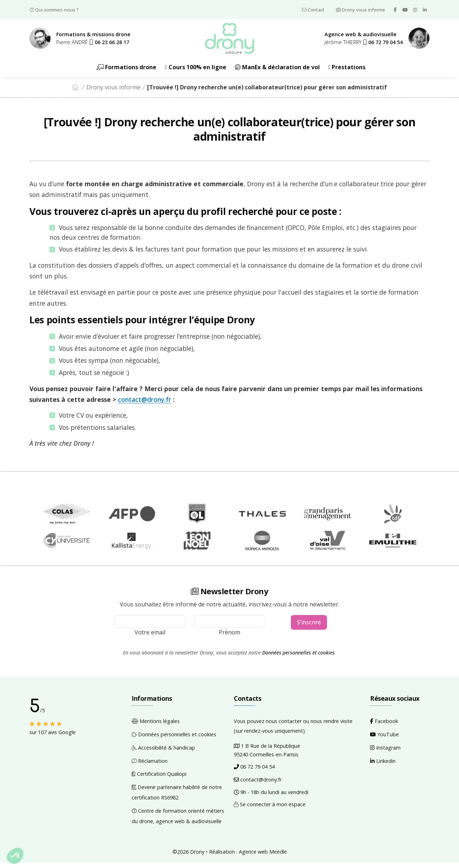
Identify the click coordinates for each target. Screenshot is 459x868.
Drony (197, 857)
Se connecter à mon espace (270, 810)
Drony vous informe (361, 10)
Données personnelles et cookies (298, 658)
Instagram (385, 753)
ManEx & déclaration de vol (277, 72)
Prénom (229, 637)
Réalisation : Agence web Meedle (248, 857)
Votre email (150, 637)
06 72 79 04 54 (254, 772)
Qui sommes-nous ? (54, 10)
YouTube (384, 740)
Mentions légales (156, 726)
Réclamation (150, 766)
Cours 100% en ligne (196, 72)
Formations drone (126, 72)
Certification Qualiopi (159, 779)
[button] (109, 44)
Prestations (347, 72)
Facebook (384, 726)
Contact (313, 10)
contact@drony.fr (145, 405)
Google (67, 738)
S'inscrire (309, 628)
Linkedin (383, 766)
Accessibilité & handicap (163, 753)
